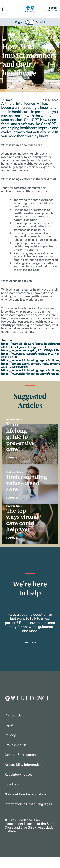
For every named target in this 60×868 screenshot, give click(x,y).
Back (7, 99)
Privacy (10, 735)
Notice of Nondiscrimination (25, 794)
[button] (3, 9)
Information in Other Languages (28, 804)
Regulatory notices (19, 774)
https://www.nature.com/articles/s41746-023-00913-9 (31, 355)
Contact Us (13, 715)
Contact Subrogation (20, 754)
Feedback (12, 784)
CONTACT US (30, 642)
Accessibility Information (23, 764)
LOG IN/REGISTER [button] (52, 9)
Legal (9, 725)
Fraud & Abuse (16, 744)
